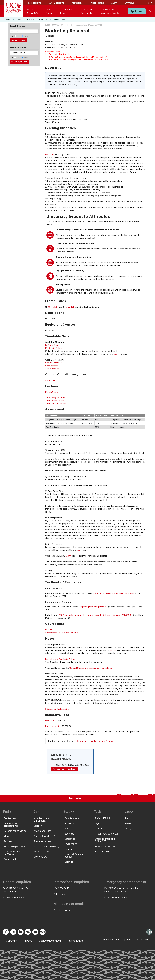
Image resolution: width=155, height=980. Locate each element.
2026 (26, 36)
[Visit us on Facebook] (6, 932)
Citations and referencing (57, 709)
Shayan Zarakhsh (53, 363)
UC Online (129, 3)
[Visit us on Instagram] (13, 932)
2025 (18, 36)
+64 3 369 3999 (10, 892)
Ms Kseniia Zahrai (53, 348)
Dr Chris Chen (52, 345)
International (77, 3)
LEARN (48, 630)
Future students (34, 3)
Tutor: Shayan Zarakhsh (57, 398)
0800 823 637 (122, 892)
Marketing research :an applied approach (114, 593)
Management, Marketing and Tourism (95, 741)
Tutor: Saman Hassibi (55, 400)
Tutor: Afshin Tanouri (55, 403)
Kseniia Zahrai (52, 392)
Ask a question (61, 894)
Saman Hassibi (52, 366)
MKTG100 (53, 307)
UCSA (113, 650)
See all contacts (62, 910)
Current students (56, 3)
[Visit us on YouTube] (35, 932)
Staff (150, 3)
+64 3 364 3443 (61, 888)
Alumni (114, 3)
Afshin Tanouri (52, 369)
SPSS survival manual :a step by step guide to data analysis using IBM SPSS (95, 615)
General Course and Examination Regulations (91, 668)
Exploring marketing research (94, 607)
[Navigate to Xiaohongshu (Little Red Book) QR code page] (43, 932)
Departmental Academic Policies (60, 659)
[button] (137, 11)
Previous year (58, 769)
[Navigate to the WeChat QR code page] (28, 932)
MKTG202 (50, 155)
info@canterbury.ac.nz (14, 898)
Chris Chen (50, 380)
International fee (53, 726)
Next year (72, 769)
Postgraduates (97, 3)
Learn (116, 354)
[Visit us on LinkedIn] (21, 932)
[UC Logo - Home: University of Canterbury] (13, 9)
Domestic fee (51, 721)
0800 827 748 (10, 888)
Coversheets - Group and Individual (62, 633)
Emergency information (116, 898)
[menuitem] (32, 11)
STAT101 (70, 307)
